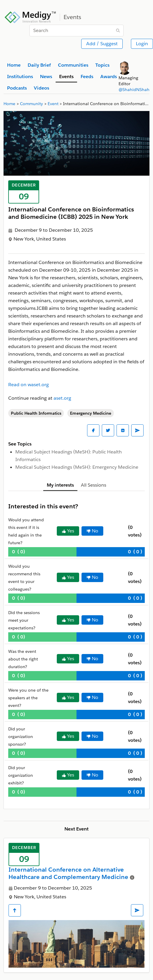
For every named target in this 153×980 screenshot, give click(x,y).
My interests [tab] (60, 485)
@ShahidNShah (134, 90)
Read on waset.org (29, 385)
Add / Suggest (102, 44)
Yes (68, 531)
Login (142, 44)
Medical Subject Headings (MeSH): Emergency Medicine (77, 467)
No (92, 531)
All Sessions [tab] (94, 485)
